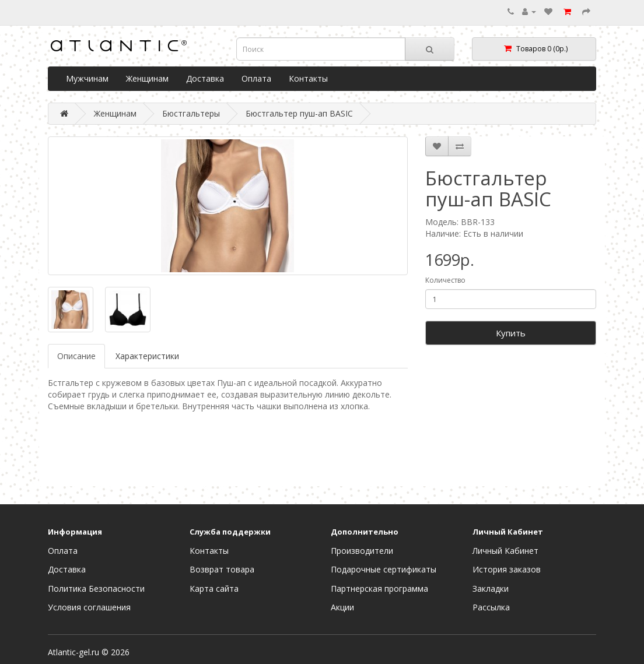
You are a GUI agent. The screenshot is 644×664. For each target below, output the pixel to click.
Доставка (205, 78)
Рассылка (491, 607)
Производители (362, 551)
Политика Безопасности (96, 589)
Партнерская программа (379, 589)
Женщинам (147, 78)
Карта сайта (214, 589)
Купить (511, 333)
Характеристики (147, 356)
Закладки (491, 589)
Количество (445, 280)
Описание (76, 356)
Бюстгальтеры (191, 113)
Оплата (256, 78)
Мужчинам (87, 78)
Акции (342, 607)
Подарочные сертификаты (384, 569)
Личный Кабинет (505, 551)
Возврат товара (222, 569)
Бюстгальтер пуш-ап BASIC (299, 113)
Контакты (308, 78)
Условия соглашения (89, 607)
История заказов (507, 569)
